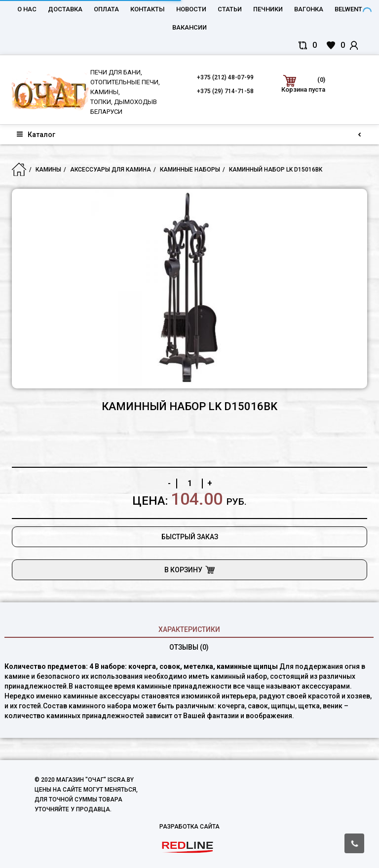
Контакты (148, 9)
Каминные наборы (190, 170)
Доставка (65, 9)
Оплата (106, 9)
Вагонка (309, 9)
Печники (268, 9)
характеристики (189, 629)
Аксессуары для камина (111, 170)
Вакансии (189, 27)
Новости (191, 9)
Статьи (230, 9)
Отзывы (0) (189, 647)
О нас (27, 9)
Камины (48, 170)
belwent (348, 9)
